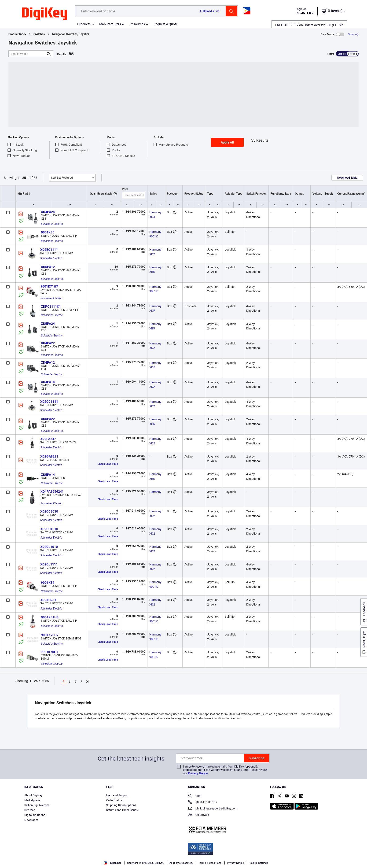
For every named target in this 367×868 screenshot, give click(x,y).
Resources (137, 24)
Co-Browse (198, 815)
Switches (39, 34)
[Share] (353, 34)
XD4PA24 (48, 212)
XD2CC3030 (49, 511)
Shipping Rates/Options (121, 805)
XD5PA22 (48, 419)
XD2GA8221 (49, 456)
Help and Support (117, 795)
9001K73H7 (50, 635)
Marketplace (32, 800)
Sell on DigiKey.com (37, 805)
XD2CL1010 (49, 547)
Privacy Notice (198, 773)
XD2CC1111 (49, 402)
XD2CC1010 (49, 529)
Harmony (155, 492)
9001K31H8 (50, 617)
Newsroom (31, 820)
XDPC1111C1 (51, 307)
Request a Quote (166, 24)
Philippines (113, 863)
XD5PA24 (48, 324)
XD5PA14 (48, 475)
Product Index (17, 34)
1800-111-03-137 (203, 803)
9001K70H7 (50, 652)
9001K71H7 (49, 286)
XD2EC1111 (49, 250)
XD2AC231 (48, 600)
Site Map (30, 810)
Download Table (347, 178)
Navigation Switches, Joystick (71, 34)
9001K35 (48, 232)
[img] (44, 14)
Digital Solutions (35, 815)
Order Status (114, 800)
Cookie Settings (259, 863)
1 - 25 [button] (22, 178)
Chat (195, 796)
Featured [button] (62, 178)
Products (84, 24)
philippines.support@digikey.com (213, 809)
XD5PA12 (48, 267)
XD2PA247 (48, 439)
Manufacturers (110, 24)
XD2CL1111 (49, 564)
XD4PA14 (48, 382)
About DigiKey (33, 795)
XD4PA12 (48, 362)
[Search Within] (27, 54)
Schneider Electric (52, 224)
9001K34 (48, 583)
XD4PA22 (48, 343)
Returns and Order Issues (122, 810)
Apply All (227, 142)
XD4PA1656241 (52, 491)
